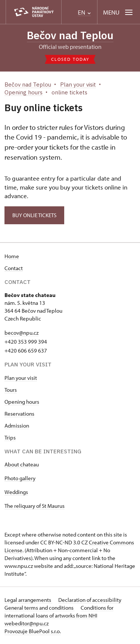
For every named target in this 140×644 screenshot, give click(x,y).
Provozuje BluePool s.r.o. (33, 631)
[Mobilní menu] (119, 12)
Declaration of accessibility (90, 600)
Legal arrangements (28, 600)
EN (84, 12)
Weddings (16, 492)
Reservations (19, 414)
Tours (11, 390)
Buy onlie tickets (34, 215)
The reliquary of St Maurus (35, 506)
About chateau (22, 464)
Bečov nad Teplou (70, 35)
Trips (10, 437)
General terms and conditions (40, 608)
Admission (17, 426)
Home (12, 256)
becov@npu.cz (21, 333)
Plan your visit (21, 378)
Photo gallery (20, 478)
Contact (14, 268)
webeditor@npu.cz (27, 623)
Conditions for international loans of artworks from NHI (59, 612)
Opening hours (22, 402)
